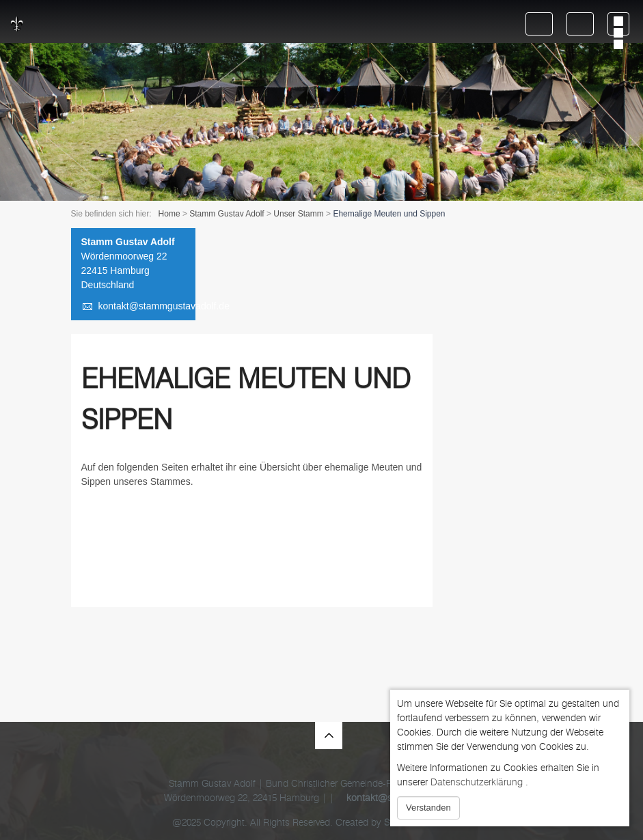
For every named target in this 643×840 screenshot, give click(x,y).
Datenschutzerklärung (477, 782)
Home (169, 214)
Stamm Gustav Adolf (227, 214)
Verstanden (428, 808)
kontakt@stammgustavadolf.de (164, 306)
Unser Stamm (298, 214)
